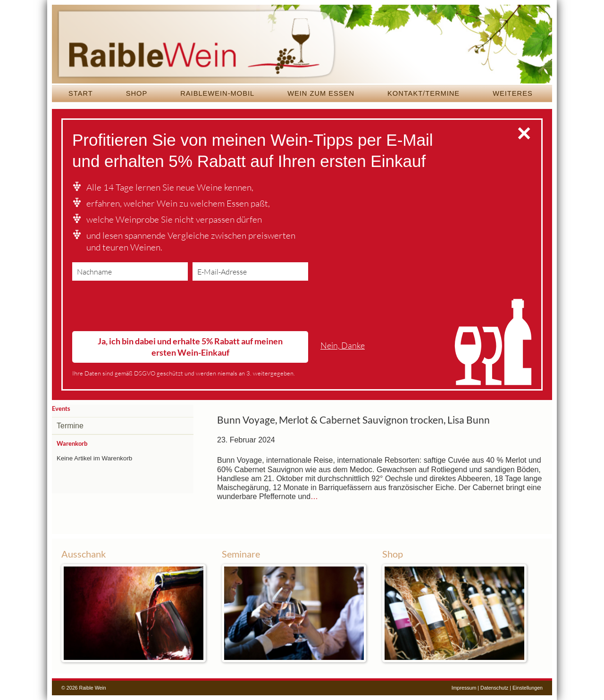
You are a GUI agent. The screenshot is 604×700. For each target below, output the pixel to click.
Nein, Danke (343, 346)
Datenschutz (494, 688)
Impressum (464, 688)
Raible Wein (302, 45)
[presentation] (144, 308)
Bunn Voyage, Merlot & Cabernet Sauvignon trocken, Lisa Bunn (353, 420)
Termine (70, 426)
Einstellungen (528, 688)
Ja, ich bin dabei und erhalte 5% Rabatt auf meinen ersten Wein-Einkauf (190, 346)
